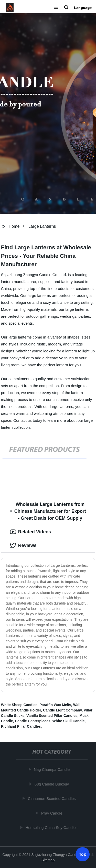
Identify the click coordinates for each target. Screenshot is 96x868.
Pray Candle (52, 813)
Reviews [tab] (23, 545)
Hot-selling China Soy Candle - (52, 828)
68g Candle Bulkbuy (52, 784)
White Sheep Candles (19, 705)
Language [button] (83, 8)
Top (83, 854)
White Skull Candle (69, 721)
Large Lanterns (42, 226)
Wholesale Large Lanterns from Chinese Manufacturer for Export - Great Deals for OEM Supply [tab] (48, 511)
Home (14, 226)
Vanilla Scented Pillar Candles (52, 716)
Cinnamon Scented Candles (52, 798)
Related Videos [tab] (31, 532)
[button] (56, 8)
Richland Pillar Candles (21, 726)
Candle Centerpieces (33, 721)
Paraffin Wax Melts (55, 705)
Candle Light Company (62, 710)
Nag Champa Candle (52, 769)
